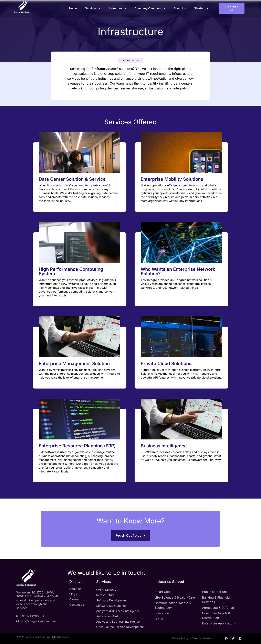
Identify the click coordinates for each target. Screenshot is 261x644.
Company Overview (150, 8)
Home (73, 8)
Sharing (201, 8)
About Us (180, 8)
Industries (118, 8)
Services (93, 8)
